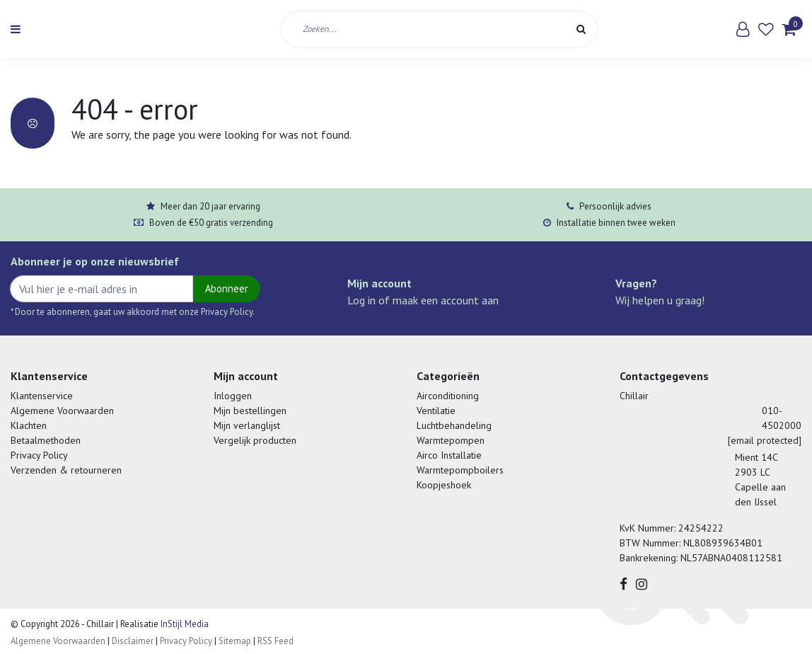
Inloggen (233, 396)
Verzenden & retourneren (66, 470)
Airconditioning (448, 396)
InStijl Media (184, 624)
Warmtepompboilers (460, 470)
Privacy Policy (39, 455)
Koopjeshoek (444, 485)
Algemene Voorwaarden (62, 411)
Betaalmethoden (46, 440)
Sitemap (235, 641)
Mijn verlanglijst (247, 425)
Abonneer (227, 288)
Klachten (29, 425)
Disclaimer (133, 641)
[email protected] (765, 440)
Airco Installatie (449, 455)
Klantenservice (42, 396)
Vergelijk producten (255, 440)
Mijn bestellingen (250, 411)
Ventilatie (436, 411)
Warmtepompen (451, 440)
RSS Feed (275, 641)
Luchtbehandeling (454, 425)
